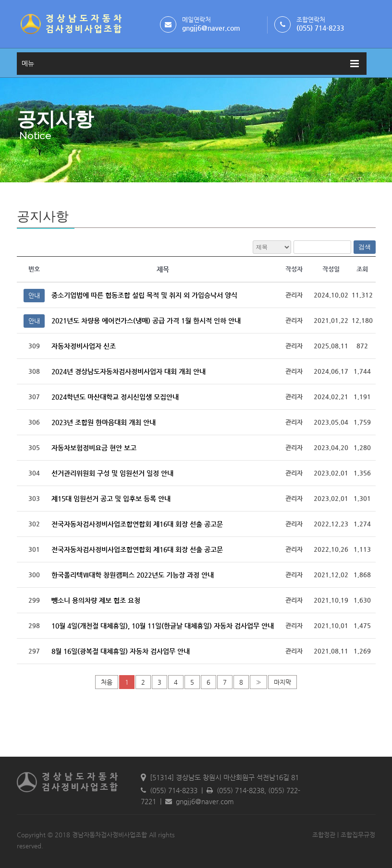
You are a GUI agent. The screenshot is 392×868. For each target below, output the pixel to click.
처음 (107, 682)
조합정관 (324, 835)
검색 (365, 247)
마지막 (282, 682)
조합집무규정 (358, 835)
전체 (272, 247)
